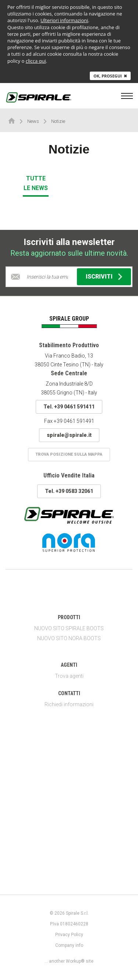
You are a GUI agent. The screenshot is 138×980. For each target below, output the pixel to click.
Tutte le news (36, 183)
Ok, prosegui (110, 76)
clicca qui (36, 61)
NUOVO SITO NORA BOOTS (69, 638)
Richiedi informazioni (69, 704)
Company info (69, 945)
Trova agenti (69, 676)
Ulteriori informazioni (64, 20)
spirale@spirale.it (69, 435)
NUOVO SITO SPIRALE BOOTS (69, 628)
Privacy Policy (69, 935)
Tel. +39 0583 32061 (69, 491)
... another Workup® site (69, 961)
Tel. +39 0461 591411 (69, 407)
